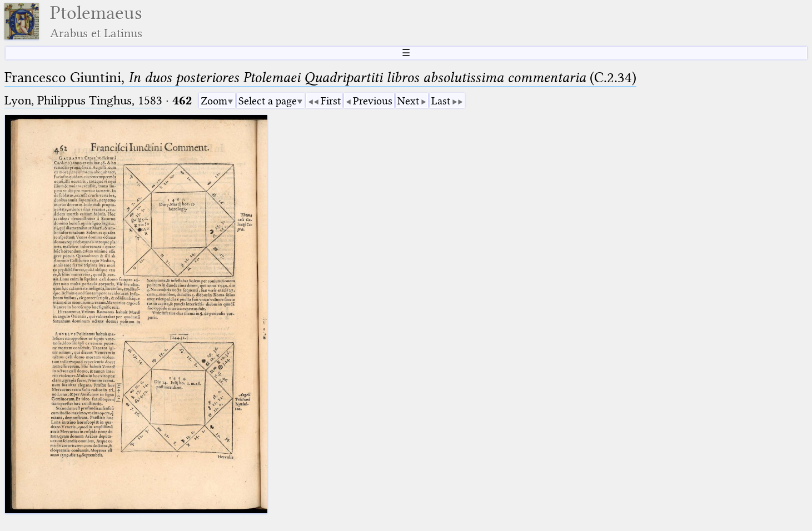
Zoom (214, 101)
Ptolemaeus (96, 21)
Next (408, 101)
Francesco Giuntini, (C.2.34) (320, 77)
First (331, 101)
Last (441, 101)
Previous (373, 101)
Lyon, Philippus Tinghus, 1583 (83, 100)
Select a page (268, 101)
